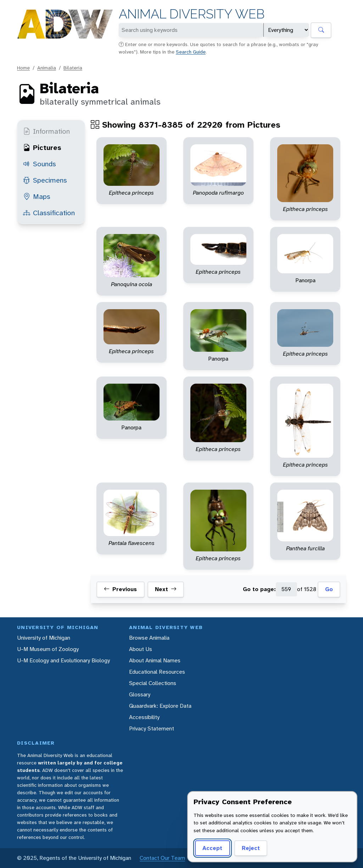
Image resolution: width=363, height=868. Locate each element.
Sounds (40, 164)
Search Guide (191, 52)
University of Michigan (44, 638)
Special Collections (153, 683)
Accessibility (144, 717)
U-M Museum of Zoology (48, 649)
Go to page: (259, 589)
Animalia (47, 68)
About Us (141, 649)
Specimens (45, 180)
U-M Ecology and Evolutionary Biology (63, 660)
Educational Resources (157, 672)
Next (166, 589)
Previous (120, 589)
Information (46, 131)
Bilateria (73, 68)
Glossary (140, 694)
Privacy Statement (152, 728)
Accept (212, 848)
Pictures (42, 148)
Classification (49, 213)
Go (329, 589)
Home (23, 68)
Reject (251, 848)
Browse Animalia (149, 638)
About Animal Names (155, 660)
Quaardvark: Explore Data (160, 706)
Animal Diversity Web (192, 14)
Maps (37, 196)
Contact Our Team (162, 858)
